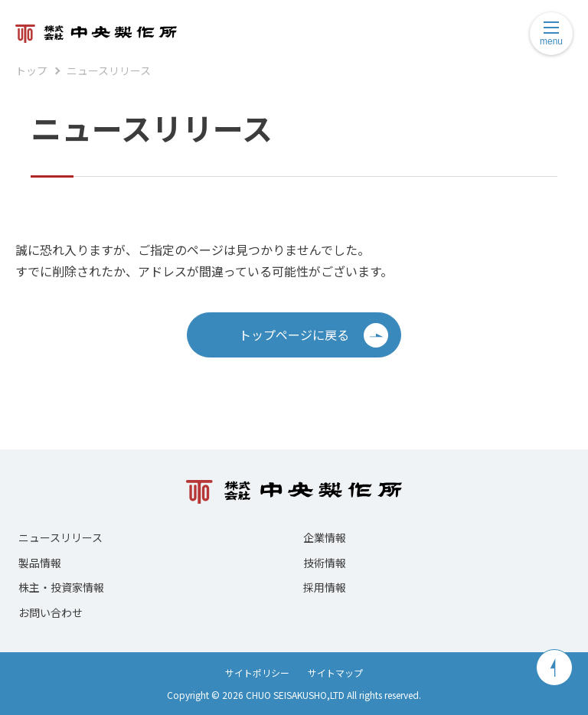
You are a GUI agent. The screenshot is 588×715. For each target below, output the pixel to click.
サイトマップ (335, 673)
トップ (31, 70)
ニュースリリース (109, 70)
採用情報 (325, 587)
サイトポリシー (257, 673)
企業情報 (325, 537)
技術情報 (325, 563)
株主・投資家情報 (61, 587)
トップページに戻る (314, 335)
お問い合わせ (51, 612)
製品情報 (40, 563)
